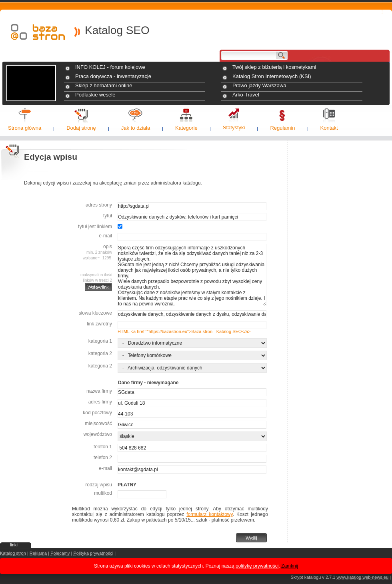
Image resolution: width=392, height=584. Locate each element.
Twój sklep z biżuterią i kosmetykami (274, 67)
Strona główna (25, 128)
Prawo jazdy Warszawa (259, 85)
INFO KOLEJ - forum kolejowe (110, 67)
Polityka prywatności (93, 553)
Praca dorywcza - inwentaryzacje (113, 76)
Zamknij (290, 566)
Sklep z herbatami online (104, 85)
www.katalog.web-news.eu (362, 577)
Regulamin (282, 128)
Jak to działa (136, 128)
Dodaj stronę (81, 128)
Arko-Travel (246, 95)
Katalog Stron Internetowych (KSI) (272, 76)
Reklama (38, 553)
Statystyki (234, 127)
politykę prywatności (257, 566)
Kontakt (329, 128)
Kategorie (186, 128)
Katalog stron (13, 553)
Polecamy (60, 553)
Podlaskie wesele (95, 95)
